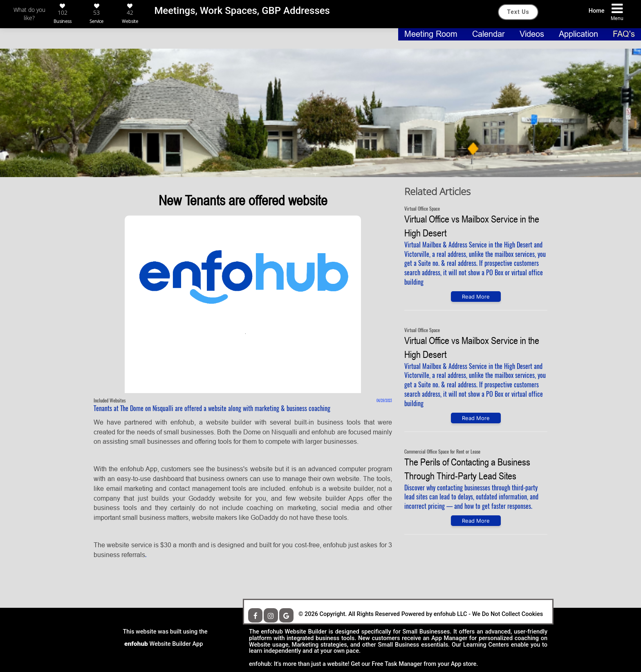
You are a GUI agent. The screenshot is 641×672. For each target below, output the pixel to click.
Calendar (490, 34)
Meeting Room (432, 34)
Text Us (518, 12)
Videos (533, 34)
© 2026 (308, 614)
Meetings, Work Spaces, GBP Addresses (242, 11)
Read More (476, 297)
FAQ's (624, 34)
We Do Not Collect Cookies (421, 614)
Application (580, 34)
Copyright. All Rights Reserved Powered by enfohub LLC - (395, 614)
